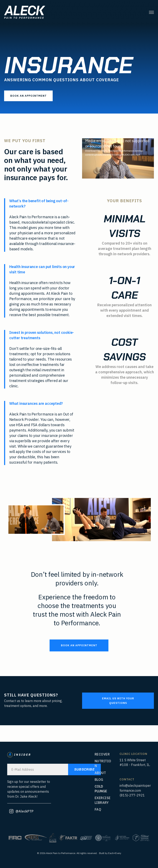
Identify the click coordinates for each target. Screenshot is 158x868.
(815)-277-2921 (132, 795)
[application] (118, 158)
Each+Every (115, 853)
